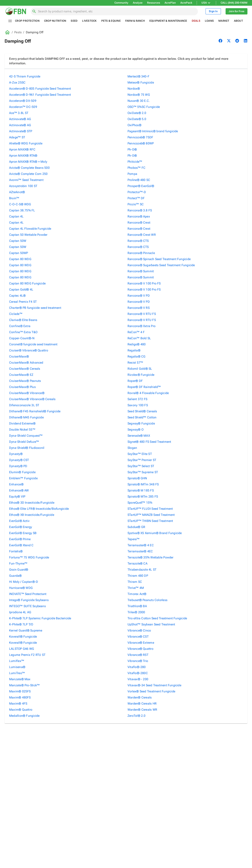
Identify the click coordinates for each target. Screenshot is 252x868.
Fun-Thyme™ (18, 563)
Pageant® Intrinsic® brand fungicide (153, 131)
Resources (154, 3)
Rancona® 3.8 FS (140, 210)
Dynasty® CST (19, 460)
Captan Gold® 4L (21, 289)
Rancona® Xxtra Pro (141, 326)
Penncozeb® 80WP (141, 143)
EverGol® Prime (20, 539)
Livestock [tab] (89, 21)
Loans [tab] (209, 21)
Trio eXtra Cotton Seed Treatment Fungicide (157, 618)
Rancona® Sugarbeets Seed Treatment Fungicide (161, 265)
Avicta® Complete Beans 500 (29, 168)
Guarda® (15, 576)
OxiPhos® (134, 125)
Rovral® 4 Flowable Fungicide (148, 393)
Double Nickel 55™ (22, 430)
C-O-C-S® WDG (20, 204)
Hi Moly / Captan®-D (24, 582)
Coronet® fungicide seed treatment (33, 344)
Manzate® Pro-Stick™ (24, 685)
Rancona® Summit (141, 271)
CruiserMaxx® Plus (22, 387)
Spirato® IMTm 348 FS (143, 484)
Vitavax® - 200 (138, 679)
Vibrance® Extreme (141, 643)
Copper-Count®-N (22, 338)
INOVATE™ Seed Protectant (28, 594)
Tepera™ (134, 539)
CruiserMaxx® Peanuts (25, 381)
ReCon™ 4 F (136, 332)
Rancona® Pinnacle (141, 253)
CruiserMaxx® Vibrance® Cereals (32, 399)
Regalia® (134, 350)
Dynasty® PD (18, 466)
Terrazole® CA (137, 563)
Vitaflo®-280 (137, 667)
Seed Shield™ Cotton (142, 417)
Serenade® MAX (139, 436)
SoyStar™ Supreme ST (143, 472)
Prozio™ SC (136, 204)
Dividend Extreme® (22, 423)
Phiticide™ (135, 162)
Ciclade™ (16, 314)
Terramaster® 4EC (140, 551)
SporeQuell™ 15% (140, 503)
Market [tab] (224, 21)
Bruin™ (14, 198)
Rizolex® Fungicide (141, 375)
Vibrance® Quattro (140, 649)
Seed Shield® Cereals (142, 411)
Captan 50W (18, 241)
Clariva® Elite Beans (23, 320)
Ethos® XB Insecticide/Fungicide (32, 515)
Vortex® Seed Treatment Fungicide (151, 691)
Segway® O (136, 430)
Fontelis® (16, 551)
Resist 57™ (135, 363)
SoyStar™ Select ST (141, 466)
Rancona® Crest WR (142, 235)
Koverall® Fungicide (23, 637)
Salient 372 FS (137, 399)
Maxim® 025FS (20, 691)
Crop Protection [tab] (27, 21)
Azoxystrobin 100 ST (23, 186)
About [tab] (238, 21)
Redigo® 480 (137, 344)
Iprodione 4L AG (20, 612)
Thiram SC (135, 582)
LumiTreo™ (17, 673)
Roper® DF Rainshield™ (144, 387)
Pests (18, 32)
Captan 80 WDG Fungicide (27, 283)
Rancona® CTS (138, 241)
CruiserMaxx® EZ (21, 375)
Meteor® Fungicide (141, 82)
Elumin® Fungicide (22, 472)
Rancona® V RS (139, 308)
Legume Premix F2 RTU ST (27, 655)
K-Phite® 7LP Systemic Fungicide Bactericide (40, 618)
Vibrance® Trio (138, 661)
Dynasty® (16, 454)
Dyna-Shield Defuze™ (24, 442)
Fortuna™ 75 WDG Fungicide (29, 557)
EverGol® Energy (21, 527)
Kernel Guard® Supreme (26, 630)
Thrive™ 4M (136, 588)
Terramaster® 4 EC (141, 545)
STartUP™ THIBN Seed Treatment (150, 521)
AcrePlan (170, 3)
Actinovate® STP (21, 131)
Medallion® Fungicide (24, 716)
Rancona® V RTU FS (142, 314)
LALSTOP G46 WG (22, 649)
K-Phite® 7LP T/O (21, 624)
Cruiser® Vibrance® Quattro (29, 350)
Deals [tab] (196, 21)
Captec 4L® (17, 296)
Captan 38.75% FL (22, 210)
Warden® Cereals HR (142, 704)
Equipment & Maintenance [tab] (168, 21)
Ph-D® (132, 149)
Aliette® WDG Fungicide (26, 143)
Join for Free (237, 11)
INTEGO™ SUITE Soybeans (27, 606)
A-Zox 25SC (17, 82)
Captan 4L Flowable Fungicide (30, 229)
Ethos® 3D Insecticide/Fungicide (32, 503)
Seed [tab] (74, 21)
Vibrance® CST (138, 637)
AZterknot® (17, 192)
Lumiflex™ (17, 661)
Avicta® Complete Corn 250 (28, 174)
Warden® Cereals (140, 697)
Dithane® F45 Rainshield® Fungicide (35, 411)
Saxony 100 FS (138, 405)
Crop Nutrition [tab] (55, 21)
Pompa (132, 174)
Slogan (132, 448)
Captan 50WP (19, 253)
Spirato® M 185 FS (141, 490)
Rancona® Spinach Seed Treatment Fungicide (159, 259)
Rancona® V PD (139, 296)
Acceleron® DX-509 (23, 101)
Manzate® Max (20, 679)
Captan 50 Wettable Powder (28, 235)
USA (206, 3)
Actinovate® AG (20, 119)
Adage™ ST (17, 137)
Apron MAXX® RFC (22, 149)
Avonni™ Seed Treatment (26, 180)
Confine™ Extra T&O (23, 332)
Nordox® (134, 89)
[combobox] (116, 11)
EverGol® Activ (19, 521)
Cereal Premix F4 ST (23, 302)
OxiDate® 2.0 (137, 113)
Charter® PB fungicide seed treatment (35, 308)
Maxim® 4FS (18, 704)
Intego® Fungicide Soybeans (29, 600)
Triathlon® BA (137, 606)
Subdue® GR (136, 527)
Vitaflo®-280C (138, 673)
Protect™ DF (136, 198)
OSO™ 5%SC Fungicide (144, 107)
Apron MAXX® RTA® (23, 156)
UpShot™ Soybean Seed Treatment (151, 624)
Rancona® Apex (139, 216)
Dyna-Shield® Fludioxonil (27, 448)
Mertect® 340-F (138, 76)
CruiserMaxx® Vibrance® (27, 393)
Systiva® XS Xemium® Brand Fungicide (155, 533)
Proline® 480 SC (139, 180)
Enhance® (16, 484)
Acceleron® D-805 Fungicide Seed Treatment (40, 89)
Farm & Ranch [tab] (135, 21)
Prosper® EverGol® (141, 186)
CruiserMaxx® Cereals (25, 369)
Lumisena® (17, 667)
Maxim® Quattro (21, 710)
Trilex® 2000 (136, 612)
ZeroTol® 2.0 (137, 716)
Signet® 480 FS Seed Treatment (149, 442)
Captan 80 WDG (20, 259)
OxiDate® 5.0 (137, 119)
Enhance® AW (19, 490)
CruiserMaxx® (19, 356)
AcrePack (186, 3)
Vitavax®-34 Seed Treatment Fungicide (154, 685)
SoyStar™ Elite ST (140, 454)
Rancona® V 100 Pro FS (144, 283)
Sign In (213, 11)
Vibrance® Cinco (139, 630)
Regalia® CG (136, 356)
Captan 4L (16, 216)
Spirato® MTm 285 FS (143, 497)
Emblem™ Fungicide (23, 478)
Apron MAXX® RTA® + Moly (28, 162)
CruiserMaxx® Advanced (26, 363)
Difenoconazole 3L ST (24, 405)
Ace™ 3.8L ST (19, 113)
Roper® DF (135, 381)
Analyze (138, 3)
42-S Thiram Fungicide (25, 76)
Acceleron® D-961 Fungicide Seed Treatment (40, 95)
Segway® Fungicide (141, 423)
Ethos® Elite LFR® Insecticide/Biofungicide (39, 509)
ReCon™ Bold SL (139, 338)
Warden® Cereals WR (142, 710)
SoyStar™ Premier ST (142, 460)
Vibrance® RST (138, 655)
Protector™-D (137, 192)
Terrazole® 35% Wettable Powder (151, 557)
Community (121, 3)
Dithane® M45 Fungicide (26, 417)
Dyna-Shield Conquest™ (26, 436)
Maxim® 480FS (20, 697)
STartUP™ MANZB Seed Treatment (151, 515)
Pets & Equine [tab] (111, 21)
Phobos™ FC (136, 168)
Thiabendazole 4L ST (142, 570)
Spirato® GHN (137, 478)
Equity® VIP (17, 497)
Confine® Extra (20, 326)
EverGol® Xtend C (21, 545)
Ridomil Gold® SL (140, 369)
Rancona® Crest (139, 223)
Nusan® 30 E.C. (139, 101)
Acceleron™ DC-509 (23, 107)
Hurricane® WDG (21, 588)
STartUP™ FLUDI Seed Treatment (150, 509)
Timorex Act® (137, 594)
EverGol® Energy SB (23, 533)
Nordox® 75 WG (139, 95)
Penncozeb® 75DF (140, 137)
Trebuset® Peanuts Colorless (147, 600)
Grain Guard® (19, 570)
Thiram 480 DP (138, 576)
